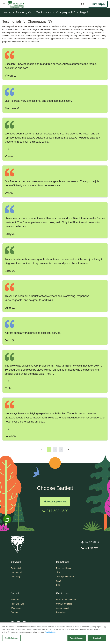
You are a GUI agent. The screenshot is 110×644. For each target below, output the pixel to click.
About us (15, 600)
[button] (90, 542)
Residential (16, 568)
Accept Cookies (77, 638)
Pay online (61, 612)
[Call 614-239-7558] (89, 548)
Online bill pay (98, 4)
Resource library (64, 568)
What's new (16, 608)
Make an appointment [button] (66, 600)
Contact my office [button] (64, 604)
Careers (14, 612)
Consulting (16, 577)
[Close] (105, 627)
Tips (58, 572)
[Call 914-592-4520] (55, 511)
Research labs (17, 604)
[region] (55, 633)
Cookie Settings (12, 638)
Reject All (97, 638)
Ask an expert (63, 608)
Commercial (16, 572)
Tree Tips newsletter (65, 577)
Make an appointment (55, 502)
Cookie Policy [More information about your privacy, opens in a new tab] (51, 632)
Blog (58, 585)
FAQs (59, 581)
